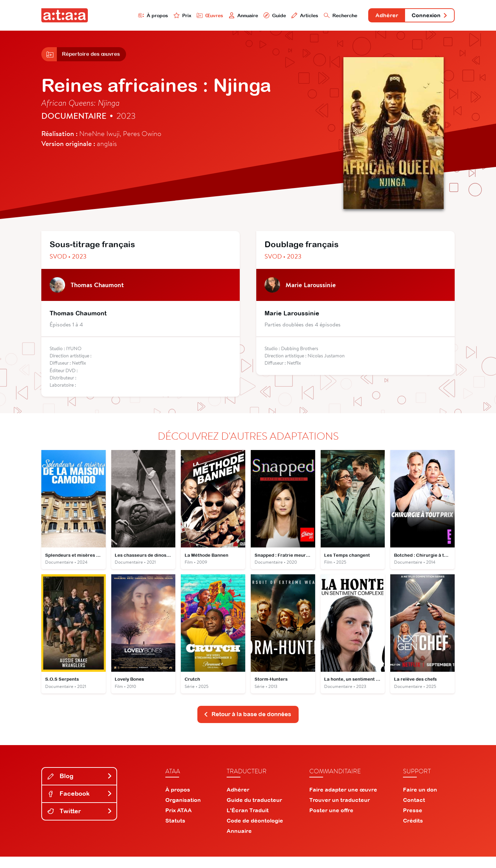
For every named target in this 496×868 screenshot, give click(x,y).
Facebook (80, 805)
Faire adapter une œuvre (343, 801)
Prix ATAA (179, 822)
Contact (414, 811)
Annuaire (221, 16)
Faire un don (420, 801)
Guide (255, 16)
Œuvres (185, 16)
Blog (80, 788)
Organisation (183, 811)
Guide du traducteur (254, 811)
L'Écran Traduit (248, 822)
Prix (156, 16)
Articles (287, 16)
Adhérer (376, 16)
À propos (125, 16)
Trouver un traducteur (340, 811)
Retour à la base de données (247, 725)
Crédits (413, 832)
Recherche (325, 16)
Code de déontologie (255, 832)
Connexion (426, 16)
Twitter (80, 822)
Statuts (175, 832)
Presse (413, 822)
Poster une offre (331, 822)
